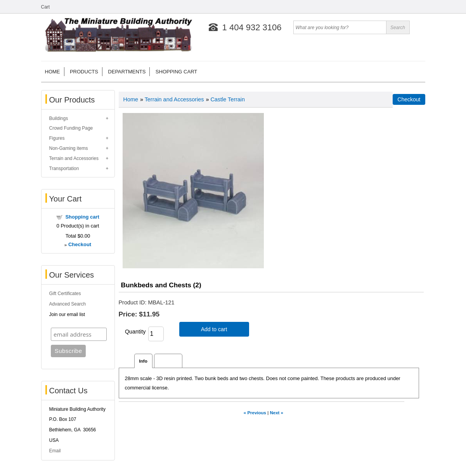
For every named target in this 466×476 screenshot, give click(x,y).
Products (84, 72)
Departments (127, 72)
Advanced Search (68, 304)
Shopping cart (176, 72)
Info (143, 361)
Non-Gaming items (69, 148)
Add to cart (214, 329)
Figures (57, 138)
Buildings (59, 118)
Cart (46, 7)
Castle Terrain (228, 99)
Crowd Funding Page (71, 128)
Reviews (168, 361)
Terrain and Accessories (74, 158)
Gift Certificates (65, 294)
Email (55, 451)
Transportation (64, 169)
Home (53, 72)
